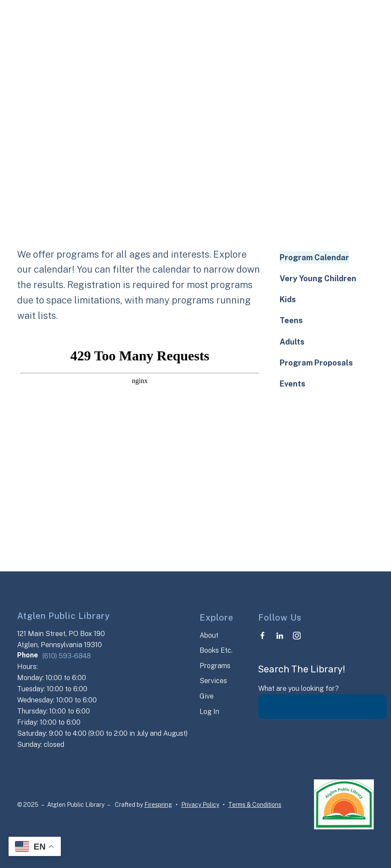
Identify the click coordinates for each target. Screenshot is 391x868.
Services (213, 681)
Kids (288, 299)
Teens (291, 320)
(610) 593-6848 (67, 656)
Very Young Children (318, 278)
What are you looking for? (298, 688)
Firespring (158, 805)
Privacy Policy (200, 805)
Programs (215, 666)
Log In (209, 712)
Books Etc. (216, 650)
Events (293, 384)
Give (207, 696)
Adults (292, 342)
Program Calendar (314, 257)
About (209, 635)
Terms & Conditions (255, 805)
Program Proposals (316, 363)
